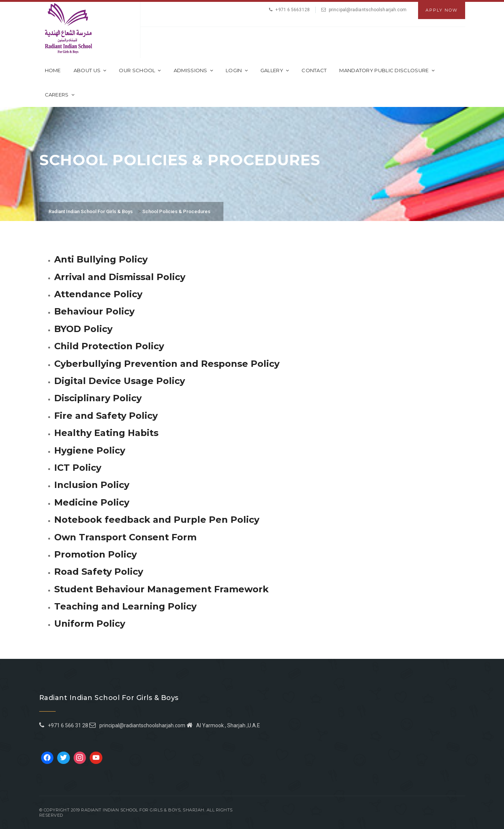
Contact (314, 70)
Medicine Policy (92, 502)
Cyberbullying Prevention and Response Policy (167, 364)
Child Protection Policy (109, 346)
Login (237, 70)
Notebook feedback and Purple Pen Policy (157, 520)
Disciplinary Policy (98, 398)
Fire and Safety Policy (106, 416)
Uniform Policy (90, 624)
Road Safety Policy (99, 572)
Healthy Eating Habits (106, 433)
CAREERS (60, 95)
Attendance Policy (98, 294)
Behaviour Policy (94, 311)
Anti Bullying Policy (101, 259)
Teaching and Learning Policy (125, 606)
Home (53, 70)
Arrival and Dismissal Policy (120, 277)
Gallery (275, 70)
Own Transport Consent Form (125, 537)
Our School (140, 70)
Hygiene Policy (90, 450)
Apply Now (442, 10)
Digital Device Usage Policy (120, 381)
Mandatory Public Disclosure (387, 70)
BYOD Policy (83, 329)
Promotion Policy (95, 554)
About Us (90, 70)
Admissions (193, 70)
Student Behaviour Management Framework (161, 589)
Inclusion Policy (92, 485)
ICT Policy (78, 468)
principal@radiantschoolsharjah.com (368, 10)
